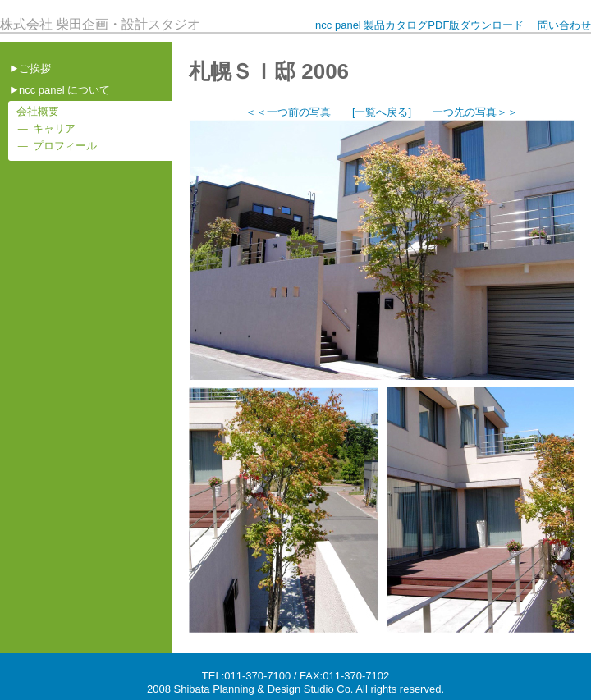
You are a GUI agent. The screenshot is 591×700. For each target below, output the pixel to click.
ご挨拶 (35, 69)
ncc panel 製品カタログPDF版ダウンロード (419, 25)
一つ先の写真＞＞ (475, 112)
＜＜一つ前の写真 (288, 112)
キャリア (54, 128)
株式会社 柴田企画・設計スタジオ (100, 24)
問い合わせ (564, 25)
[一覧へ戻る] (382, 112)
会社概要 (38, 111)
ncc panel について (64, 90)
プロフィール (65, 146)
